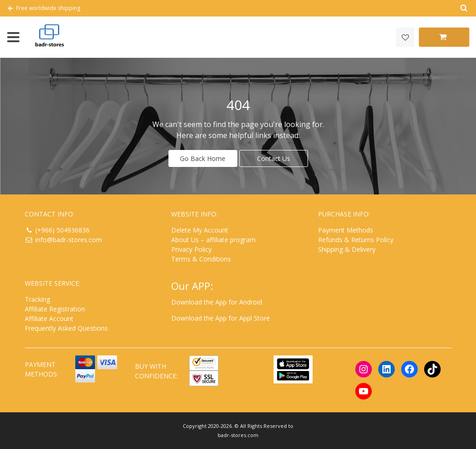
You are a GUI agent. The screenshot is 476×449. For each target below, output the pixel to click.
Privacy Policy (191, 249)
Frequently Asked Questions (66, 328)
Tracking (37, 299)
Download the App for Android (217, 302)
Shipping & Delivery (347, 249)
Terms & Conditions (201, 259)
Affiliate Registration (55, 309)
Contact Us (274, 158)
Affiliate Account (49, 319)
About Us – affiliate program (213, 240)
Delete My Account (200, 230)
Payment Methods (346, 230)
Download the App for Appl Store (221, 318)
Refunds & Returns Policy (356, 240)
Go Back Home (203, 158)
